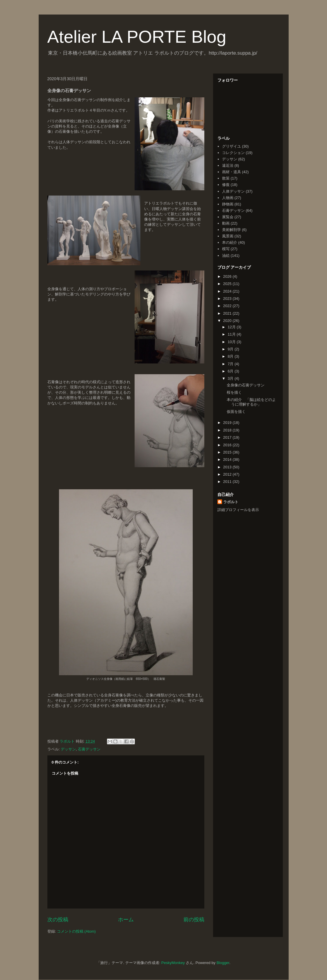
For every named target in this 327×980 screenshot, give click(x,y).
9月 (231, 349)
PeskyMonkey (173, 963)
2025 (228, 284)
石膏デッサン (89, 749)
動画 (226, 223)
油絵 (226, 256)
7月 (231, 364)
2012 (228, 474)
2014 (228, 459)
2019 (228, 423)
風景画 (228, 236)
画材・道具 (232, 172)
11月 (232, 334)
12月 (232, 327)
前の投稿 (194, 920)
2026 (228, 276)
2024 (228, 291)
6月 (231, 371)
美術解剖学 (232, 230)
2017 (228, 437)
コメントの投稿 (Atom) (76, 931)
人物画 (228, 198)
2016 (228, 445)
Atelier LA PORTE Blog (137, 37)
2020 (228, 321)
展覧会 (228, 217)
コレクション (233, 153)
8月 (231, 356)
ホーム (126, 920)
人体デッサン (233, 191)
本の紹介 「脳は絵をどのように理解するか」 (251, 402)
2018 (228, 430)
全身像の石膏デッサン (246, 385)
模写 (226, 249)
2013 (228, 467)
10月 (232, 342)
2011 (228, 482)
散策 (226, 178)
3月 (231, 378)
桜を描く (234, 392)
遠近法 (228, 165)
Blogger (223, 963)
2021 (228, 313)
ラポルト (231, 502)
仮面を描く (236, 412)
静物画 (228, 204)
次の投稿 (58, 920)
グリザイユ (232, 146)
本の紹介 (230, 242)
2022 (228, 306)
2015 (228, 452)
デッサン (68, 749)
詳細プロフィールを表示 (238, 510)
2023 (228, 299)
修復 (226, 185)
